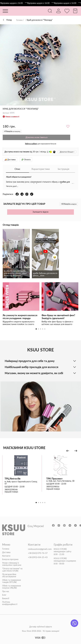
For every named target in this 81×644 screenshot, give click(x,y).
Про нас (6, 591)
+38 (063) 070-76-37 (38, 553)
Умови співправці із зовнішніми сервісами (12, 564)
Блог (4, 595)
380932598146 (11, 489)
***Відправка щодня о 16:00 (13, 3)
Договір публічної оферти (41, 627)
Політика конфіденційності (10, 603)
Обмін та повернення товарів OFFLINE (11, 581)
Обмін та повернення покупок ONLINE (11, 587)
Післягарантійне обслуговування (9, 575)
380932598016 (53, 487)
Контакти (6, 556)
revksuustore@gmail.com (40, 549)
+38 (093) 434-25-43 (38, 557)
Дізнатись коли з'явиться (36, 137)
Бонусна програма (10, 559)
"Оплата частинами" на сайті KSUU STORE (12, 570)
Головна (20, 20)
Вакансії (6, 598)
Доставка (6, 552)
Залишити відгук (41, 212)
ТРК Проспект (54, 478)
